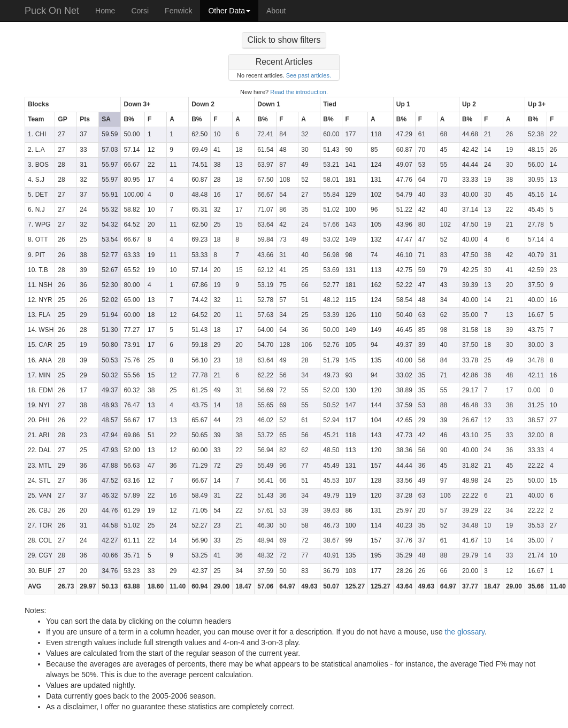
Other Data (229, 11)
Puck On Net (52, 11)
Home (105, 11)
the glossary (465, 632)
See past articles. (309, 75)
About (276, 11)
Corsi (140, 11)
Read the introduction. (299, 92)
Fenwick (178, 11)
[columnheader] (73, 105)
